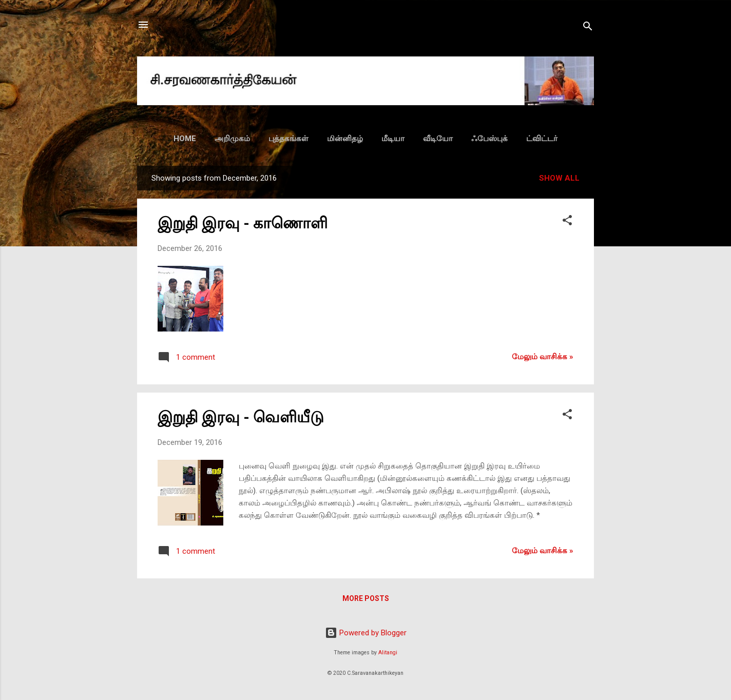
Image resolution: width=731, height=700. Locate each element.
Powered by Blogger (366, 633)
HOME (185, 139)
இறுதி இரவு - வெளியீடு (241, 417)
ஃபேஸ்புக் (489, 139)
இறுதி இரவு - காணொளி (243, 223)
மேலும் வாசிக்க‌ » (543, 357)
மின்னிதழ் (345, 139)
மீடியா (393, 139)
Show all (559, 178)
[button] (567, 222)
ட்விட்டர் (542, 139)
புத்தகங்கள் (288, 139)
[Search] (588, 28)
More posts (366, 598)
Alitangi (388, 653)
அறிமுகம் (232, 139)
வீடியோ (438, 139)
